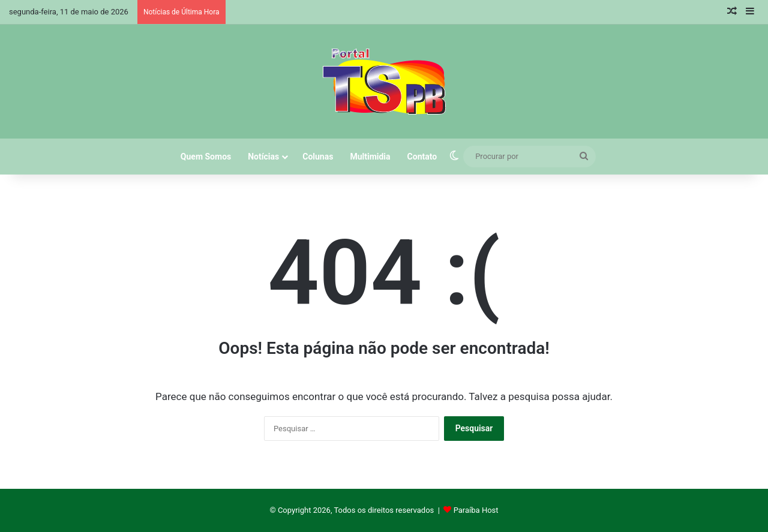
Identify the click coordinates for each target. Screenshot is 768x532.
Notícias (263, 157)
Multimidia (370, 157)
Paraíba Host (476, 510)
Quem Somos (206, 157)
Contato (422, 157)
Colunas (318, 157)
